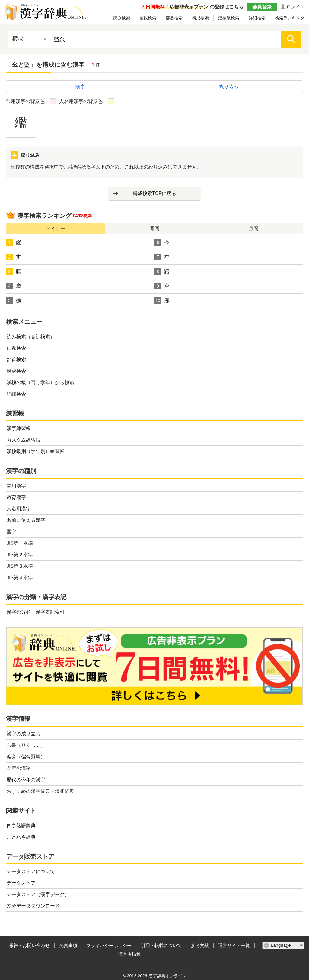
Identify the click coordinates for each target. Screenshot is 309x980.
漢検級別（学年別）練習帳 (36, 451)
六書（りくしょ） (26, 745)
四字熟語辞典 (21, 826)
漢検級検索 (229, 18)
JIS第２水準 (20, 555)
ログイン (295, 7)
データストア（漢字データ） (38, 894)
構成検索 (200, 18)
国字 (11, 532)
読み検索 (122, 18)
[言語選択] (283, 946)
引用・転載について (161, 945)
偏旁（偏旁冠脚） (26, 757)
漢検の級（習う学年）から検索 (40, 382)
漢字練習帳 (19, 428)
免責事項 (68, 945)
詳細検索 (257, 18)
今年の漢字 (19, 768)
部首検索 (174, 18)
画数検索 (148, 18)
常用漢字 (16, 486)
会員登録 (262, 7)
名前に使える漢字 (26, 520)
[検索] (291, 39)
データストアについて (31, 871)
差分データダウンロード (33, 906)
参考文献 (200, 945)
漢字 (80, 87)
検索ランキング (290, 18)
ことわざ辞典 (21, 837)
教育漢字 (16, 497)
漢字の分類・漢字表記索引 (36, 612)
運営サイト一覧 (234, 945)
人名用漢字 (19, 509)
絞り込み (229, 87)
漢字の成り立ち (24, 734)
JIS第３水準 (20, 566)
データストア (21, 883)
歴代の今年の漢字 (26, 780)
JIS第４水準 (20, 578)
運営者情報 (130, 954)
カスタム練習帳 (24, 440)
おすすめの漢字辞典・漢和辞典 (40, 791)
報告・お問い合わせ (29, 945)
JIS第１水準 (20, 543)
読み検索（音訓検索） (31, 337)
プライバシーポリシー (109, 945)
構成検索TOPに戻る (155, 193)
